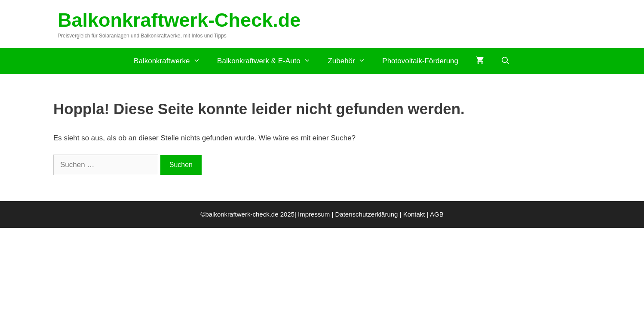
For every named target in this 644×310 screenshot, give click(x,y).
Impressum (314, 214)
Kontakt (414, 214)
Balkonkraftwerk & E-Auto (268, 61)
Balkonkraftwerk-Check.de (179, 20)
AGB (437, 214)
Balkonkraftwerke (171, 61)
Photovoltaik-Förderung (420, 61)
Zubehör (351, 61)
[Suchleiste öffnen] (506, 61)
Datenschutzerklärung (367, 214)
